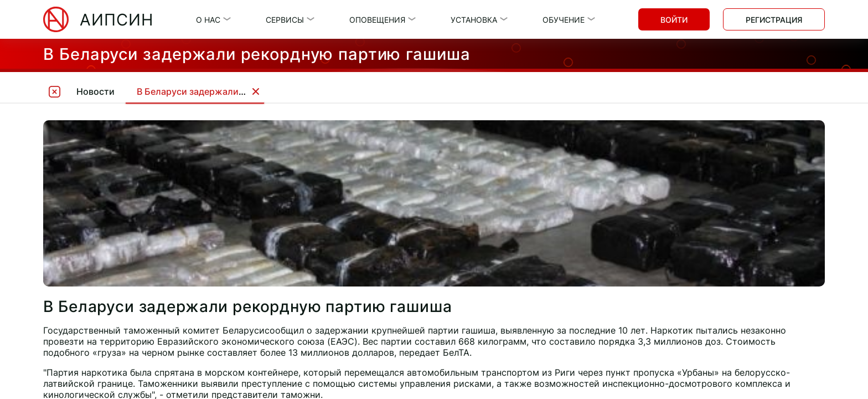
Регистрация (774, 20)
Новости (95, 91)
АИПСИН (117, 20)
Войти (674, 20)
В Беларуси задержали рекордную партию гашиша (249, 91)
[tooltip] (54, 91)
